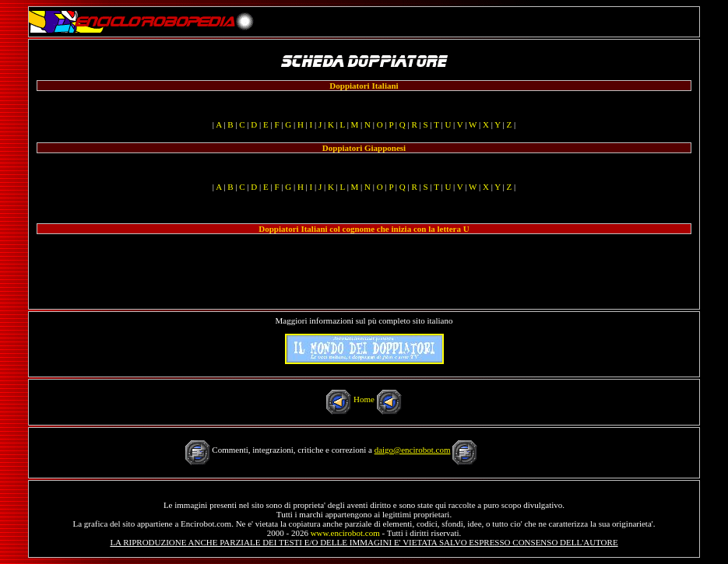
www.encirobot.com (345, 533)
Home (364, 399)
